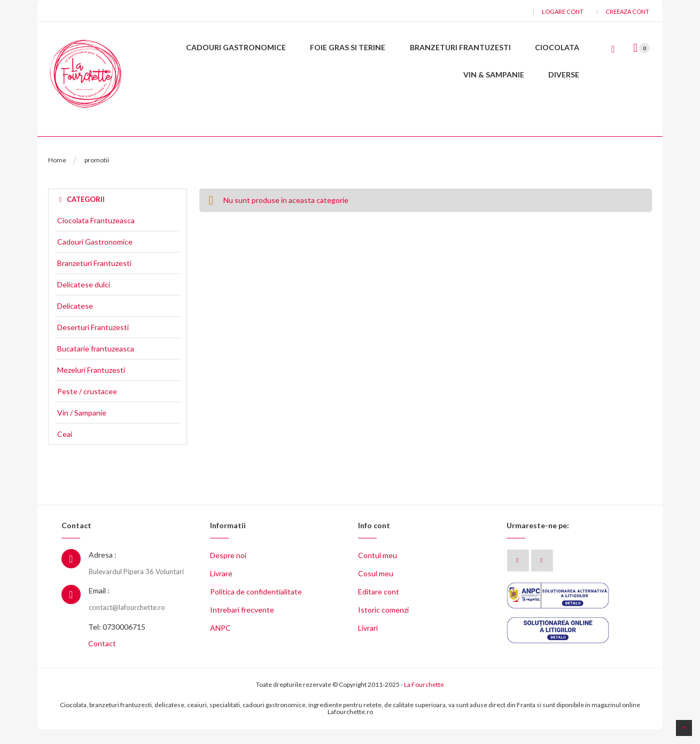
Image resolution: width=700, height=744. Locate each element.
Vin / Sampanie (82, 428)
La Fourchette (424, 699)
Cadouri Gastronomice (95, 257)
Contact (102, 658)
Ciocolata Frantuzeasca (96, 236)
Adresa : (103, 570)
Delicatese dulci (84, 300)
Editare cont (379, 606)
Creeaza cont (627, 11)
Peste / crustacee (87, 406)
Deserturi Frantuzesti (93, 342)
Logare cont (563, 11)
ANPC (220, 643)
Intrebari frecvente (242, 625)
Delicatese (75, 321)
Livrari (368, 643)
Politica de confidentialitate (256, 606)
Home (57, 175)
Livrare (221, 588)
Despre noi (228, 570)
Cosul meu (376, 588)
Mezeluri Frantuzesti (91, 385)
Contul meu (378, 570)
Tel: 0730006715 (117, 642)
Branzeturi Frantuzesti (94, 278)
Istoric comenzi (383, 625)
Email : (99, 605)
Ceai (65, 449)
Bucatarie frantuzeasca (96, 364)
